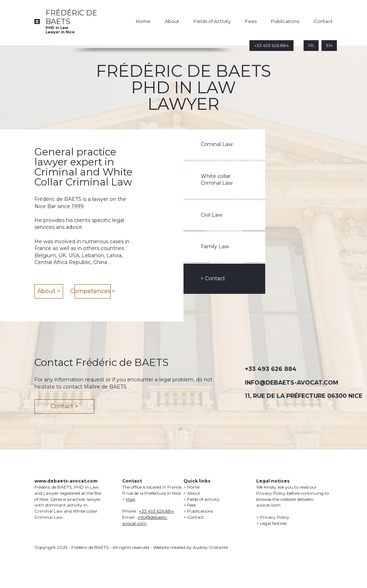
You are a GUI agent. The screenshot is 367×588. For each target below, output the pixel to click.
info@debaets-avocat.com (145, 520)
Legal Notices (273, 523)
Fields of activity (203, 499)
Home (143, 21)
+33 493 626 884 (271, 369)
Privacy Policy (275, 517)
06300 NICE (345, 396)
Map (130, 499)
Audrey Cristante (210, 547)
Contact (323, 21)
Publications (285, 21)
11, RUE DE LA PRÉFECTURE (285, 396)
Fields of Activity (212, 21)
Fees (251, 21)
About (172, 21)
